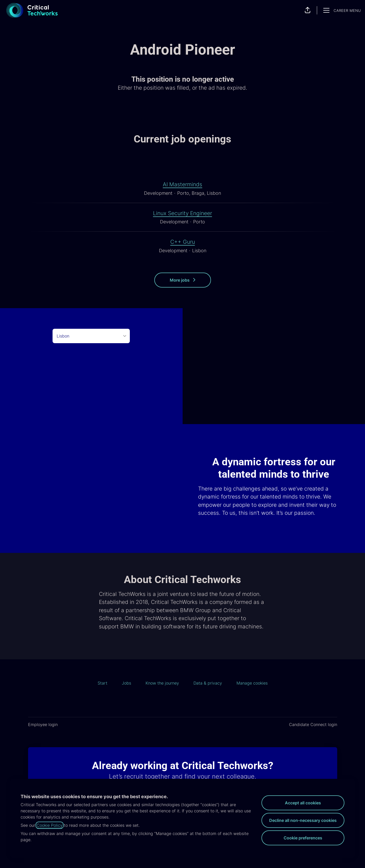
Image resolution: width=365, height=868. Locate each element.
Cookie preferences (303, 838)
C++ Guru (183, 242)
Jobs (126, 683)
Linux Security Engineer (182, 213)
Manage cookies (252, 683)
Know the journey (162, 683)
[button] (308, 10)
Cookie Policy (50, 825)
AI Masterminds (182, 184)
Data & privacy (208, 683)
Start (103, 683)
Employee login (43, 724)
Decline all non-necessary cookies (303, 820)
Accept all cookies (303, 803)
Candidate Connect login (313, 724)
